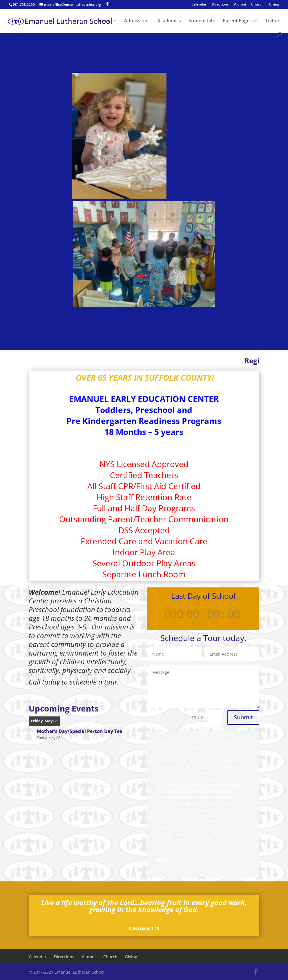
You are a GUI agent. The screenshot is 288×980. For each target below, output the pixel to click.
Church (257, 5)
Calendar (199, 5)
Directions (220, 5)
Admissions (137, 21)
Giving (274, 5)
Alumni (240, 5)
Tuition (273, 21)
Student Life (202, 21)
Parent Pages (237, 21)
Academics (169, 21)
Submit (243, 717)
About (104, 21)
